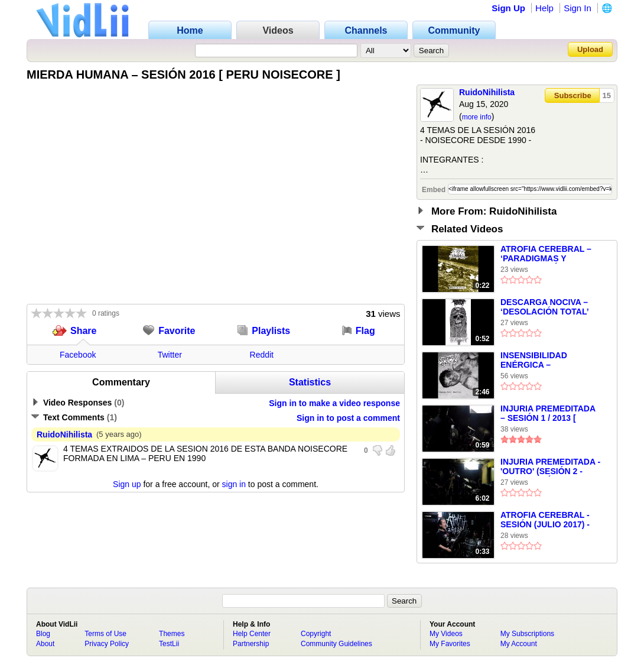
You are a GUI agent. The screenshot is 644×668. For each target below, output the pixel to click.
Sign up (127, 484)
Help (544, 8)
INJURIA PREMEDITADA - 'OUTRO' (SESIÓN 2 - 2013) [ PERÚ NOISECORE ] (550, 467)
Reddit (262, 355)
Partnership (251, 644)
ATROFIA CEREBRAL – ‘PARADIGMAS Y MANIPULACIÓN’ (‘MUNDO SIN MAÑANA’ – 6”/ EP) (550, 254)
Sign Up (508, 8)
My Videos (446, 634)
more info (477, 117)
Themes (172, 634)
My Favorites (450, 644)
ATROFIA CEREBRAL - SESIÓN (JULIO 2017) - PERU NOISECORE (545, 520)
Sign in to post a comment (348, 418)
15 (607, 95)
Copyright (316, 634)
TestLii (169, 644)
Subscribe (573, 95)
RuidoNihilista (487, 92)
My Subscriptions (527, 634)
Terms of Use (105, 634)
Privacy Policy (107, 644)
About (45, 644)
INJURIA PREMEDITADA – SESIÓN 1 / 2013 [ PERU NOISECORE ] (548, 414)
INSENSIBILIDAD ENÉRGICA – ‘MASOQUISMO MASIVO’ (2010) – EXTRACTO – (549, 361)
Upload (590, 49)
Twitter (170, 355)
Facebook (78, 355)
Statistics (310, 382)
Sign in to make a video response (334, 403)
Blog (43, 634)
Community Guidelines (336, 644)
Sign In (578, 8)
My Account (519, 644)
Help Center (252, 634)
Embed (434, 190)
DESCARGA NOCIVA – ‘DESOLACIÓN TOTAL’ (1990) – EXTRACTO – (544, 307)
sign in (234, 484)
